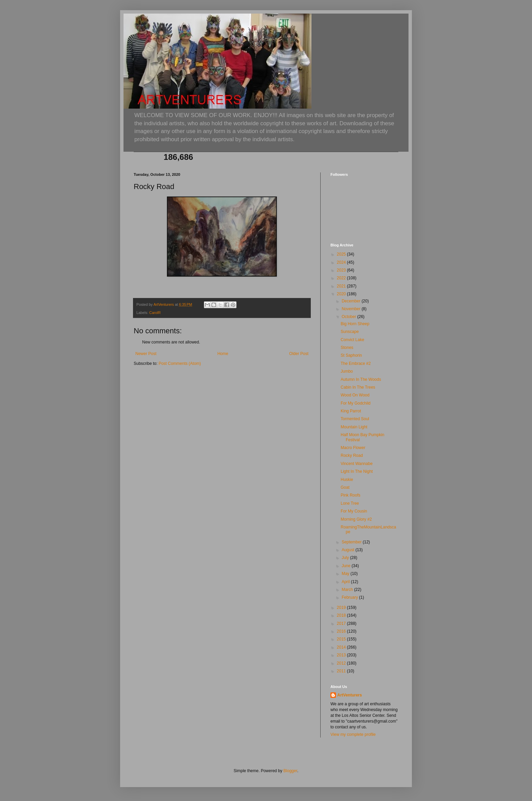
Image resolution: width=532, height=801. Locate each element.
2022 (342, 278)
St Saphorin (351, 355)
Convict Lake (352, 340)
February (350, 597)
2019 (342, 608)
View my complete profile (353, 734)
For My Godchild (356, 403)
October (349, 317)
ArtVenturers (350, 695)
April (346, 582)
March (348, 590)
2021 (342, 286)
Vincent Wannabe (357, 464)
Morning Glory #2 (356, 519)
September (352, 542)
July (346, 558)
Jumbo (347, 371)
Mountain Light (354, 427)
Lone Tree (350, 503)
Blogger (290, 771)
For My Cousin (354, 511)
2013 (342, 655)
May (346, 574)
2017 (342, 623)
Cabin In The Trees (358, 387)
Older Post (299, 354)
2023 (342, 270)
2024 (342, 262)
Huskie (347, 480)
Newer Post (146, 354)
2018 (342, 615)
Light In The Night (357, 471)
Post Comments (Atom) (180, 364)
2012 (342, 663)
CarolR (155, 313)
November (352, 309)
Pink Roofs (350, 495)
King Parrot (351, 411)
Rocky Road (352, 455)
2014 (342, 647)
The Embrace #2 (356, 364)
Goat (345, 487)
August (349, 550)
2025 (342, 254)
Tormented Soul (355, 419)
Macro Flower (353, 448)
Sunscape (350, 332)
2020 (342, 294)
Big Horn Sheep (355, 324)
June (347, 566)
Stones (347, 348)
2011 (342, 671)
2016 (342, 631)
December (352, 301)
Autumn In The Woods (361, 379)
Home (223, 354)
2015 (342, 639)
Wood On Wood (355, 395)
